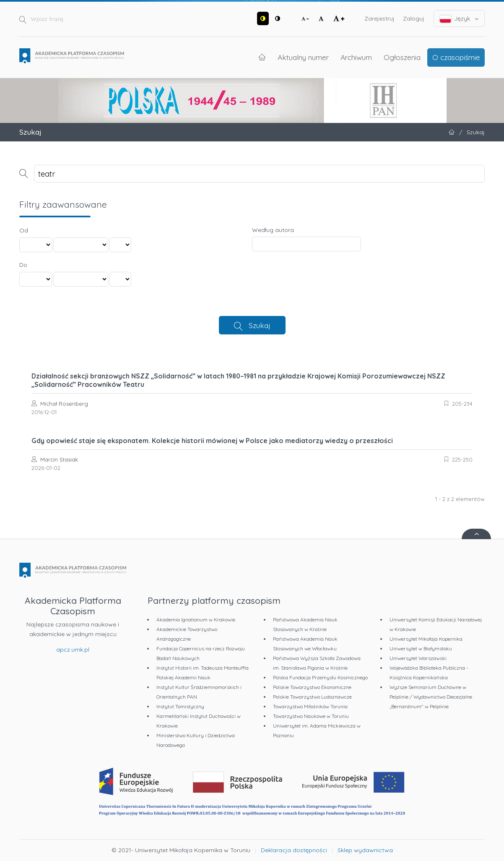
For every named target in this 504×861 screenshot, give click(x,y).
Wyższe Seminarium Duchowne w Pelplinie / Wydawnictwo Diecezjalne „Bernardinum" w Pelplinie (431, 697)
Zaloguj (414, 18)
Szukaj (260, 325)
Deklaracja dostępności (294, 850)
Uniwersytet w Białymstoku (421, 648)
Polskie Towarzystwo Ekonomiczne (312, 687)
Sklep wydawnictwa (365, 850)
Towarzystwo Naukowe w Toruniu (311, 716)
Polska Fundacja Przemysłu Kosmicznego (320, 677)
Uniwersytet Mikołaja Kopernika (426, 639)
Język (459, 19)
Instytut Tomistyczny (180, 706)
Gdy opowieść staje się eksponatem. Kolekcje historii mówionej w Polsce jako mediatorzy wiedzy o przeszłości (212, 441)
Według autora (273, 230)
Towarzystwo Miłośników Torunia (310, 706)
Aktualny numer (303, 57)
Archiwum (356, 57)
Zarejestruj (379, 18)
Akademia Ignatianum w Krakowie (196, 620)
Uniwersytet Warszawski (418, 658)
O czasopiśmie (456, 57)
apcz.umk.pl (73, 650)
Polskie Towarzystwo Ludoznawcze (312, 697)
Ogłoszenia (402, 57)
